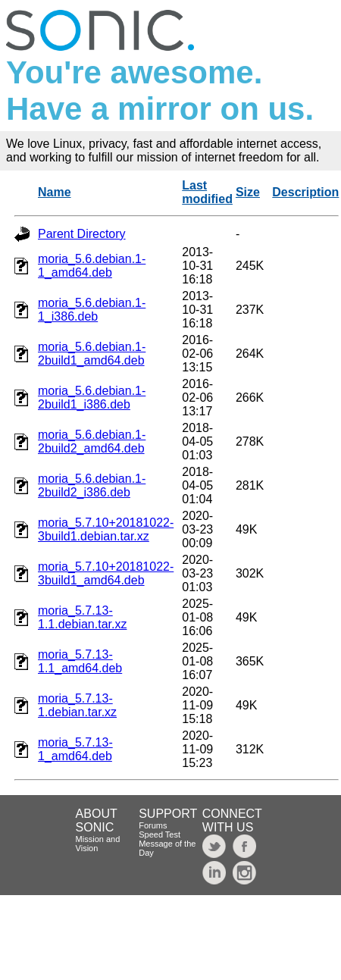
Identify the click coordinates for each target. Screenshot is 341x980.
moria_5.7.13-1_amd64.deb (75, 749)
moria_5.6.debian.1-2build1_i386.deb (92, 398)
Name (55, 192)
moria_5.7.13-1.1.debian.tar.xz (82, 617)
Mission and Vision (98, 844)
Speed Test (160, 834)
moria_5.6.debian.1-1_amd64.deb (92, 266)
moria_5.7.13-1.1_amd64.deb (80, 661)
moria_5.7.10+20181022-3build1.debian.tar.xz (106, 529)
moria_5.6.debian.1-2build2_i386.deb (92, 485)
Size (248, 192)
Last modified (207, 192)
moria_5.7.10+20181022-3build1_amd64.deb (106, 573)
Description (305, 192)
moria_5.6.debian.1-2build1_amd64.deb (92, 354)
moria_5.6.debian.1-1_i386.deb (92, 310)
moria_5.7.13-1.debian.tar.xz (77, 705)
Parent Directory (82, 234)
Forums (153, 825)
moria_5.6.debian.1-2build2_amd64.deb (92, 441)
